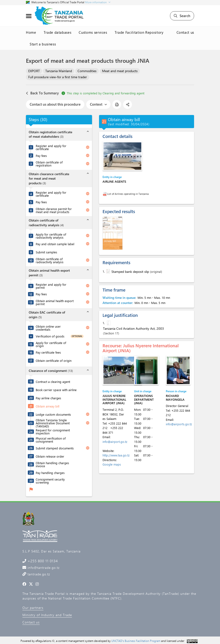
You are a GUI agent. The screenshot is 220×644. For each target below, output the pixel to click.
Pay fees (41, 156)
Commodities (87, 71)
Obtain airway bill (48, 406)
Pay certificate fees (48, 352)
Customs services (93, 32)
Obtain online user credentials (48, 328)
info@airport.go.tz (115, 442)
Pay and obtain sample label (55, 244)
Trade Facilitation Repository (139, 32)
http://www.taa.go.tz (116, 455)
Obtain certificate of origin (54, 361)
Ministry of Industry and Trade (47, 615)
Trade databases (58, 32)
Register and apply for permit (51, 286)
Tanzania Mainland (59, 71)
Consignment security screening (50, 481)
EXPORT (34, 71)
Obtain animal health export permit (55, 302)
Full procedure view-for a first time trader (58, 77)
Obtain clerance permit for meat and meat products (54, 210)
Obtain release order (50, 456)
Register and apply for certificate (51, 147)
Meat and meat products (120, 71)
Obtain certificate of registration (49, 164)
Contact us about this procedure (55, 104)
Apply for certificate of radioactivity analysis (51, 236)
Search (182, 16)
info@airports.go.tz (179, 424)
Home (31, 32)
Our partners (33, 608)
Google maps (112, 464)
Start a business (43, 44)
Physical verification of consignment (51, 440)
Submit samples (46, 252)
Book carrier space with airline (56, 390)
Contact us (185, 32)
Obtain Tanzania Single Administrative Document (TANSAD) (53, 423)
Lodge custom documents (53, 414)
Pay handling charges (50, 473)
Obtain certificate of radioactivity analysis (50, 260)
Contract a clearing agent (53, 382)
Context (98, 104)
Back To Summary (42, 93)
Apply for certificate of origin (51, 344)
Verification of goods (50, 336)
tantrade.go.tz (38, 574)
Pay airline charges (48, 398)
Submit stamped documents (55, 448)
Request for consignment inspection (53, 432)
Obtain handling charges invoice (52, 464)
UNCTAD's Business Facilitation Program (136, 641)
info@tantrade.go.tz (43, 568)
